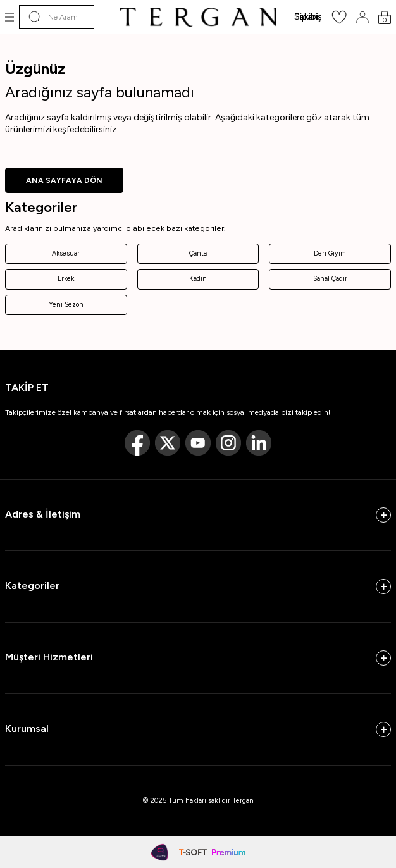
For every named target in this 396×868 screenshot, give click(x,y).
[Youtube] (198, 443)
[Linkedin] (259, 443)
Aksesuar (66, 253)
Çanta (198, 253)
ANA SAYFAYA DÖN (64, 180)
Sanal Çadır (330, 279)
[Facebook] (137, 443)
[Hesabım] (362, 17)
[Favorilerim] (339, 21)
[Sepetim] (385, 17)
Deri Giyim (330, 253)
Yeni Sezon (66, 305)
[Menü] (9, 17)
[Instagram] (228, 443)
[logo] (198, 17)
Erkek (66, 279)
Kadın (198, 279)
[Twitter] (168, 443)
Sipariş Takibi (308, 17)
